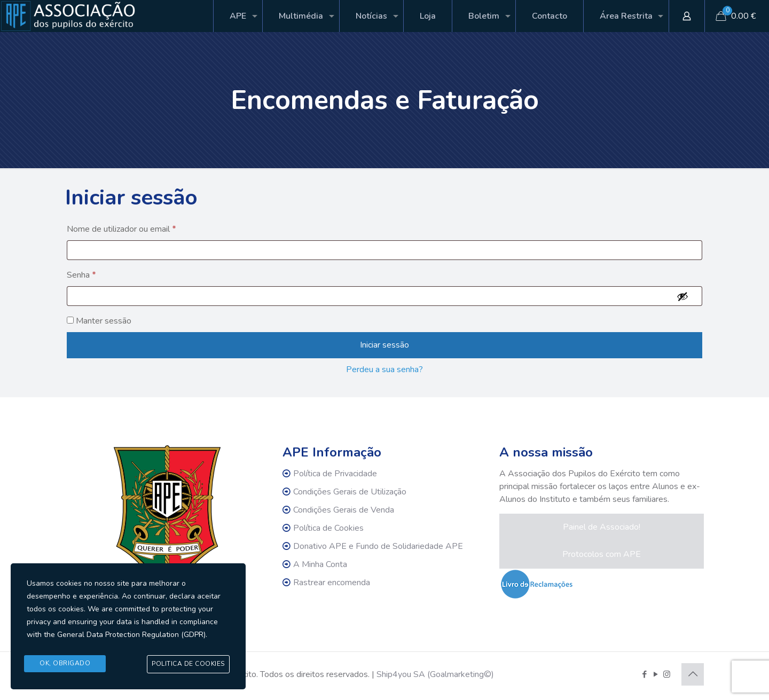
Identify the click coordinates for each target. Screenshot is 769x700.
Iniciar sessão (384, 345)
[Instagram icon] (667, 674)
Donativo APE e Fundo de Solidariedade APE (378, 546)
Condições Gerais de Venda (344, 510)
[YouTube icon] (656, 674)
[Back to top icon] (693, 674)
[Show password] (682, 296)
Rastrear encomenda (332, 583)
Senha (84, 275)
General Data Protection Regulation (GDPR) (131, 635)
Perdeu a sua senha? (384, 369)
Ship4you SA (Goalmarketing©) (435, 674)
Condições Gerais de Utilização (350, 492)
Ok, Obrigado (65, 664)
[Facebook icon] (644, 674)
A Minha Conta (320, 564)
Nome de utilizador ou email (124, 229)
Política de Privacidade (335, 474)
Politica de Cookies (188, 664)
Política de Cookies (328, 528)
